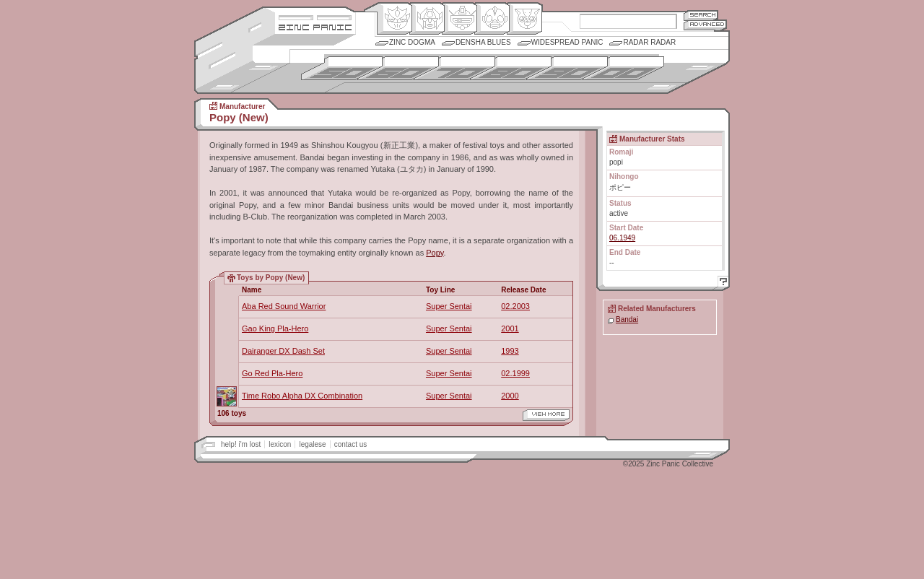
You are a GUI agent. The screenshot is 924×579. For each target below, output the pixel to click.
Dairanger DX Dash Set (283, 351)
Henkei (427, 19)
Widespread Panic (567, 42)
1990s (567, 68)
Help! (721, 283)
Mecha (459, 19)
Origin (395, 19)
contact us (351, 444)
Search (701, 15)
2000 (510, 396)
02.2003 (515, 306)
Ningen (492, 19)
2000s (623, 68)
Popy (435, 253)
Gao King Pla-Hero (275, 328)
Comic (524, 19)
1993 (510, 351)
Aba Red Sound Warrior (284, 306)
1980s (511, 68)
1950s (342, 68)
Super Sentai (449, 306)
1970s (454, 68)
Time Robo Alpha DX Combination (302, 396)
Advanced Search (705, 25)
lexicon (280, 444)
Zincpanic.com (315, 26)
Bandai (627, 319)
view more (546, 415)
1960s (398, 68)
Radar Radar (649, 42)
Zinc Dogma (412, 42)
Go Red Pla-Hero (272, 373)
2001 (510, 328)
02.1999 (515, 373)
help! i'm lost (241, 444)
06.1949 (622, 238)
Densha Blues (483, 42)
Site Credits (315, 16)
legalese (312, 444)
